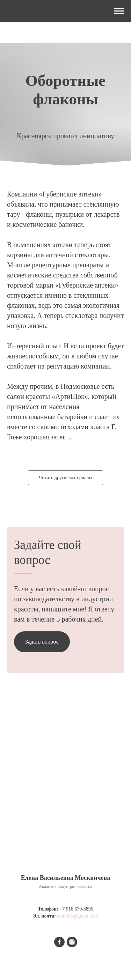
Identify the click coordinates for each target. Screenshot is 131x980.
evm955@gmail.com (77, 916)
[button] (42, 642)
